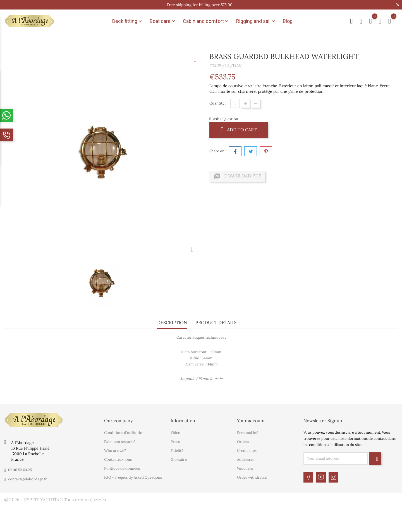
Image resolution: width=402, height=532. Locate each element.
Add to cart (239, 130)
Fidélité (177, 451)
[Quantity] (235, 103)
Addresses (246, 459)
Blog (288, 21)
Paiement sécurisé (120, 442)
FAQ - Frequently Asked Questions (133, 477)
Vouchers (245, 468)
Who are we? (115, 451)
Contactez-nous (118, 459)
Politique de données (122, 468)
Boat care (163, 21)
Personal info (248, 433)
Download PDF (237, 176)
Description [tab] (172, 322)
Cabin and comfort (206, 21)
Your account (251, 421)
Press (175, 442)
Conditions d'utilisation (124, 433)
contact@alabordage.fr (27, 479)
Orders (243, 442)
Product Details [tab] (216, 322)
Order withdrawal (252, 477)
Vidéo (175, 433)
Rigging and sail (256, 21)
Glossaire (179, 459)
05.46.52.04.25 (20, 470)
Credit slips (247, 451)
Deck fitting (128, 21)
